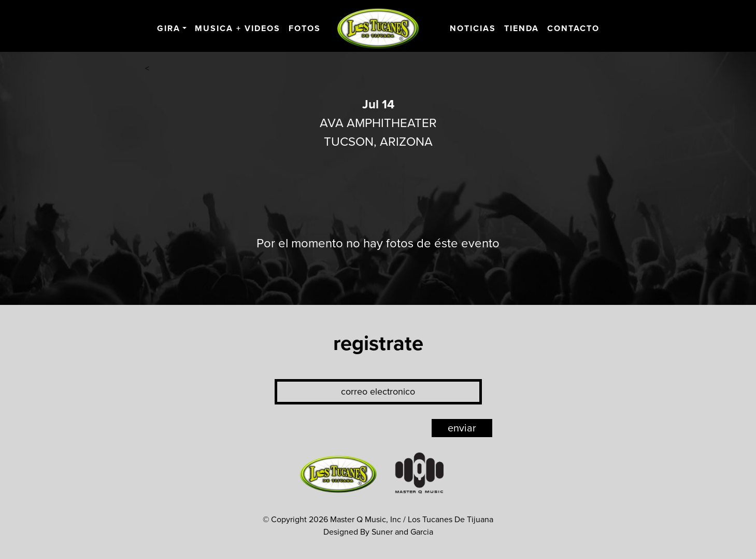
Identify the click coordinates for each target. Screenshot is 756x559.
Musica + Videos (238, 29)
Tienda (522, 29)
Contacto (573, 29)
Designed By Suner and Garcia (378, 532)
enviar (462, 428)
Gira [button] (169, 29)
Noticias (473, 29)
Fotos (305, 29)
